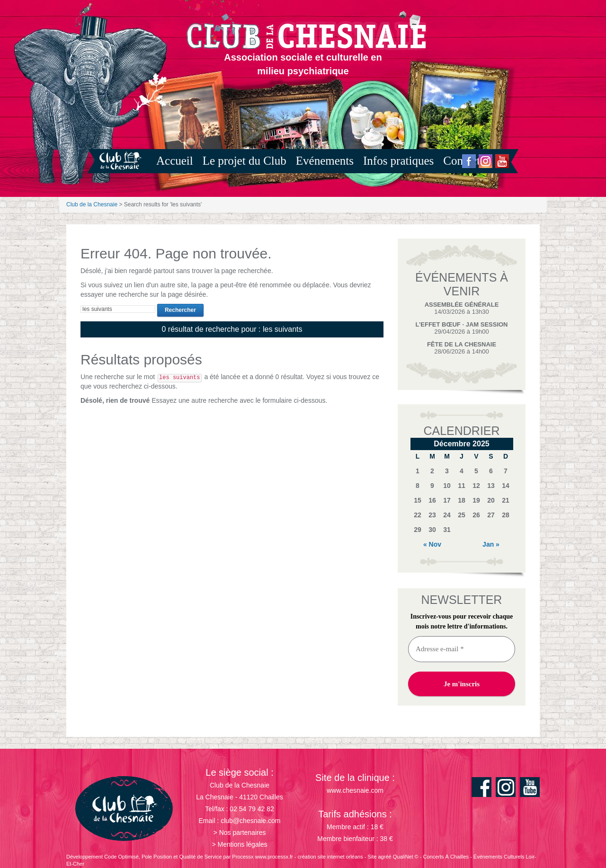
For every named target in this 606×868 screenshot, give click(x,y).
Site (372, 857)
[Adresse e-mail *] (462, 649)
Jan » (491, 544)
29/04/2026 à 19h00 (461, 328)
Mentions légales (243, 844)
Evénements (325, 161)
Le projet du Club (245, 161)
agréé (385, 857)
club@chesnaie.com (250, 821)
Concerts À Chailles (446, 857)
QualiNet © (406, 857)
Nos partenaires (243, 833)
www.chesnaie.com (355, 790)
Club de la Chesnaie (92, 204)
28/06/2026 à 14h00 (462, 348)
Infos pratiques (398, 161)
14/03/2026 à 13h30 (462, 308)
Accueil (175, 161)
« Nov (432, 544)
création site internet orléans (330, 857)
